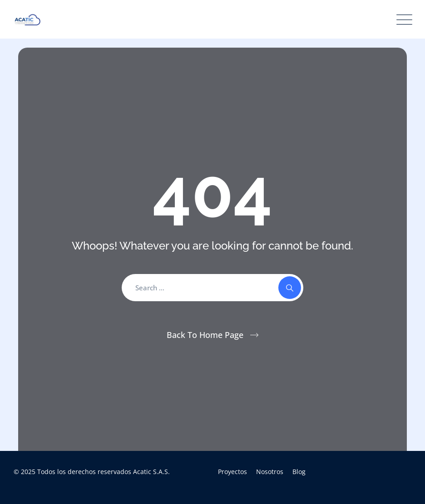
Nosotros (270, 472)
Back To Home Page (205, 335)
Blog (299, 472)
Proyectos (232, 472)
